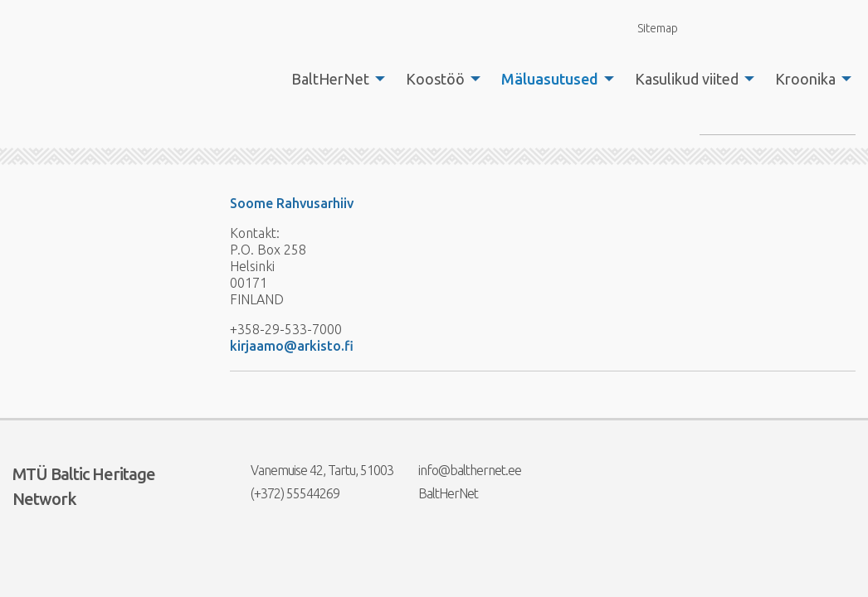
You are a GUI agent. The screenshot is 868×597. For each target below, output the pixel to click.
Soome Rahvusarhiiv (292, 203)
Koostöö (435, 79)
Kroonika (805, 79)
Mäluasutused (550, 79)
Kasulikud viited (687, 79)
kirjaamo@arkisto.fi (292, 346)
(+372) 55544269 (285, 493)
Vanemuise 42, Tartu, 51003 (312, 470)
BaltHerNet (330, 79)
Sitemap (648, 28)
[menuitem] (334, 79)
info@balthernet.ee (459, 470)
